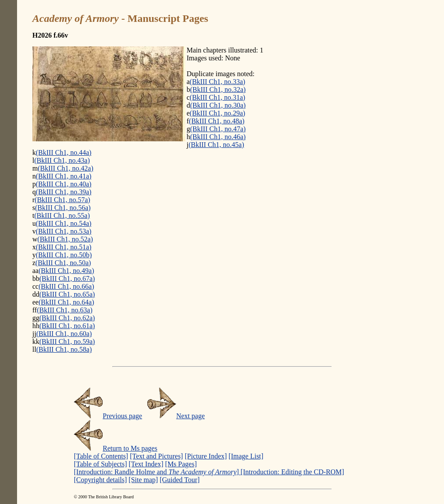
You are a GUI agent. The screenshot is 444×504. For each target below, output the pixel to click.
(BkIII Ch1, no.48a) (217, 121)
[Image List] (246, 456)
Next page (176, 416)
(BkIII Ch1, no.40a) (64, 184)
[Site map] (143, 480)
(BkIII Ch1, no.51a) (64, 247)
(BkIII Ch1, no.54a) (64, 223)
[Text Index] (146, 464)
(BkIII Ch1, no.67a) (67, 278)
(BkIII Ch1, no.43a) (62, 160)
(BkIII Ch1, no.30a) (218, 105)
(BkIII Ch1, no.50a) (63, 263)
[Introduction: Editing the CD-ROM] (293, 472)
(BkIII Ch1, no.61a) (67, 326)
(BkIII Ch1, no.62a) (67, 318)
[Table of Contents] (101, 456)
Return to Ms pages (116, 448)
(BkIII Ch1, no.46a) (218, 137)
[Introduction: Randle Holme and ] (157, 472)
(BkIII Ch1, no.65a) (67, 294)
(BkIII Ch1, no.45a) (216, 145)
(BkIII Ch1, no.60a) (64, 334)
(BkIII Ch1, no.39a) (64, 192)
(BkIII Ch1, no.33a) (217, 82)
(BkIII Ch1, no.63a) (64, 310)
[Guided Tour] (179, 480)
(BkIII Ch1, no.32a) (218, 89)
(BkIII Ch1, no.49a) (66, 271)
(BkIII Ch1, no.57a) (62, 200)
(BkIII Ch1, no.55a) (62, 215)
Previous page (108, 416)
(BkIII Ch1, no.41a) (64, 176)
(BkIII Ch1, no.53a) (64, 231)
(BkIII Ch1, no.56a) (63, 208)
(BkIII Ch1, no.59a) (67, 341)
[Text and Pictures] (156, 456)
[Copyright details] (100, 480)
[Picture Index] (206, 456)
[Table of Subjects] (101, 464)
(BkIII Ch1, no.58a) (64, 349)
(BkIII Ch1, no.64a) (66, 302)
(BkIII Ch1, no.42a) (65, 168)
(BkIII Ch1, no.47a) (218, 129)
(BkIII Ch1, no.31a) (217, 97)
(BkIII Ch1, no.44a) (64, 152)
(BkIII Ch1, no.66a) (66, 286)
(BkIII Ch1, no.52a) (65, 239)
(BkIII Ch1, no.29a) (217, 113)
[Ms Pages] (181, 464)
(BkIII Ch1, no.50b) (64, 255)
